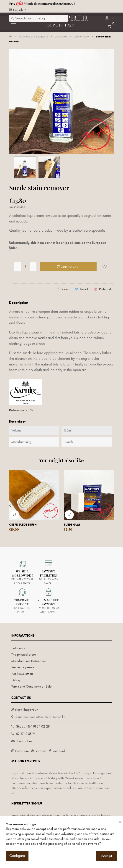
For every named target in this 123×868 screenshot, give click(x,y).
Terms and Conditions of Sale (32, 687)
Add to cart (68, 267)
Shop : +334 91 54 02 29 (33, 726)
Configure (17, 856)
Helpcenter (19, 648)
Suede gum (72, 525)
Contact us (24, 741)
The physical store (24, 655)
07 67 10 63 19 (26, 734)
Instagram (22, 751)
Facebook (59, 751)
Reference (17, 410)
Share (65, 289)
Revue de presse (23, 667)
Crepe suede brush (23, 525)
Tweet (84, 289)
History (16, 680)
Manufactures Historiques (29, 661)
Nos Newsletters (22, 674)
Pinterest (105, 289)
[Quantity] (25, 267)
